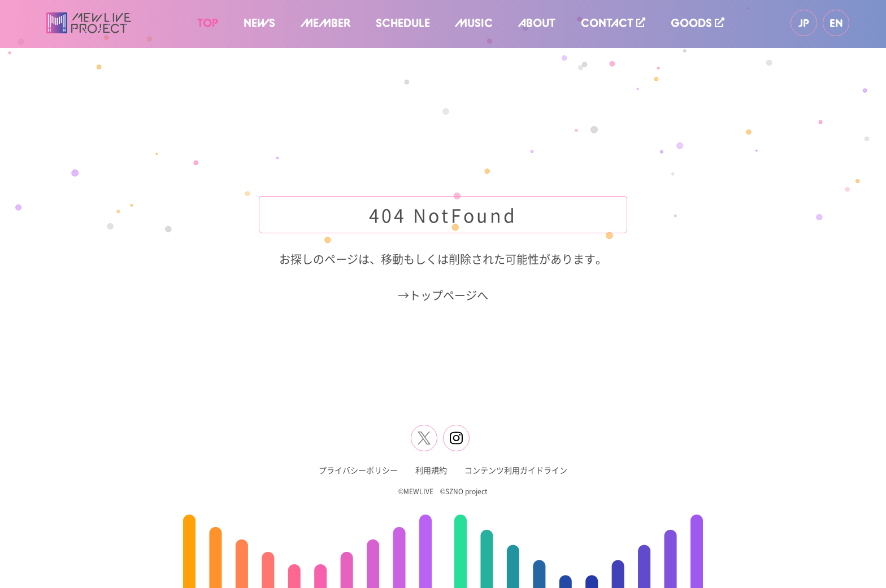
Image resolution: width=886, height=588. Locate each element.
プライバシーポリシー (358, 470)
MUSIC (474, 23)
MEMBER (325, 23)
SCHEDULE (403, 23)
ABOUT (537, 23)
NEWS (259, 23)
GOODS (697, 23)
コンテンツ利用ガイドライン (516, 470)
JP (804, 23)
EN (836, 23)
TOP (208, 23)
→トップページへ (443, 295)
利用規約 (431, 470)
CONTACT (613, 23)
